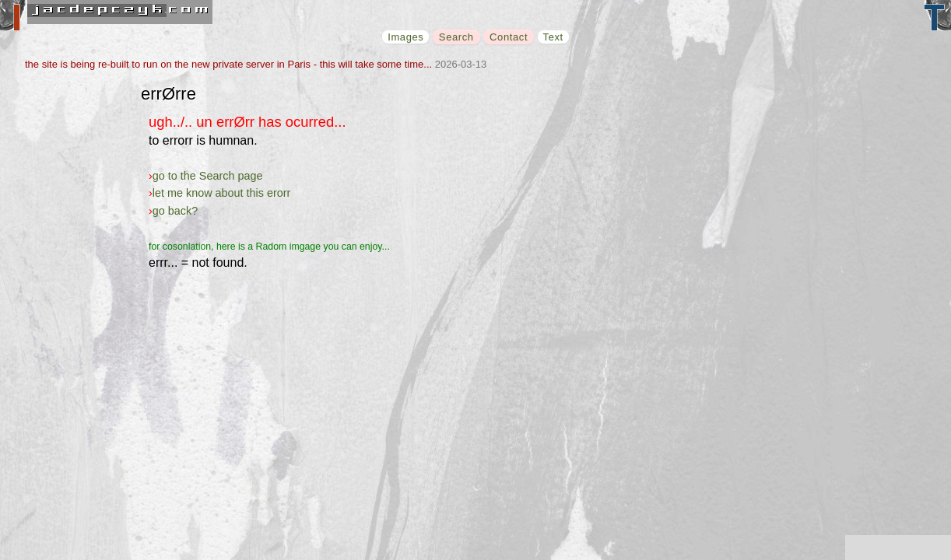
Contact (509, 37)
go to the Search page (208, 176)
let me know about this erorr (222, 193)
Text (553, 37)
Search (456, 37)
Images (405, 37)
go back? (175, 211)
